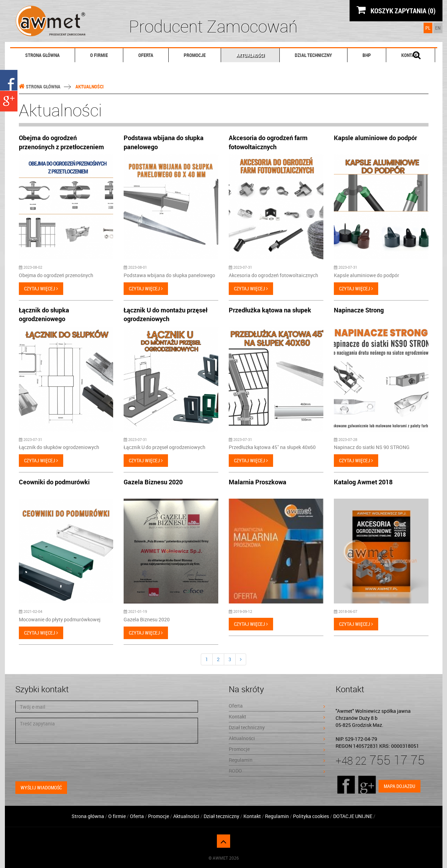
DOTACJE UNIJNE (353, 816)
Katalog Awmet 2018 (363, 482)
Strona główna (42, 55)
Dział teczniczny (221, 816)
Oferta (146, 55)
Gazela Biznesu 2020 (153, 482)
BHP (367, 55)
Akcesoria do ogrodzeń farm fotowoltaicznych (268, 142)
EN (438, 28)
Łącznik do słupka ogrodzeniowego (44, 314)
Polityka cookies (311, 816)
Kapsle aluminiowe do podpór (375, 138)
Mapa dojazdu (400, 786)
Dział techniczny (313, 55)
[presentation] (68, 762)
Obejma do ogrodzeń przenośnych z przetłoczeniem (61, 142)
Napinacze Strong (359, 310)
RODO (277, 771)
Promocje (195, 55)
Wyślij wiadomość (41, 787)
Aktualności (250, 55)
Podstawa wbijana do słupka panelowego (164, 142)
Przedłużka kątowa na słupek (270, 310)
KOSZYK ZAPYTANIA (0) (396, 10)
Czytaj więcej (41, 288)
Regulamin (277, 760)
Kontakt (277, 717)
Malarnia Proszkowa (258, 482)
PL (428, 28)
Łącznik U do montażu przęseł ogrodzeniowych (166, 314)
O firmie (99, 55)
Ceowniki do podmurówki (54, 482)
